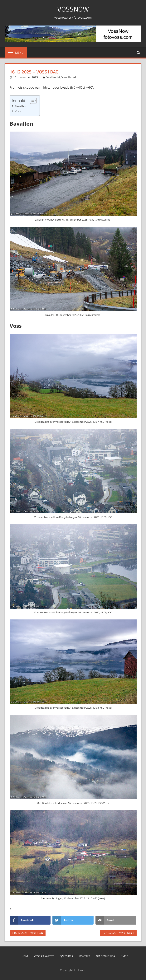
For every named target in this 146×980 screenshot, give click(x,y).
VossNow (73, 9)
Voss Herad (69, 77)
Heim (25, 956)
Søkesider (66, 956)
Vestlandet (53, 77)
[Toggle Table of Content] (31, 101)
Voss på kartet (44, 956)
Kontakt (85, 956)
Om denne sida (105, 956)
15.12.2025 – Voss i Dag (28, 933)
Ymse (124, 956)
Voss (18, 111)
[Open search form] (139, 52)
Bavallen (20, 106)
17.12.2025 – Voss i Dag (117, 933)
